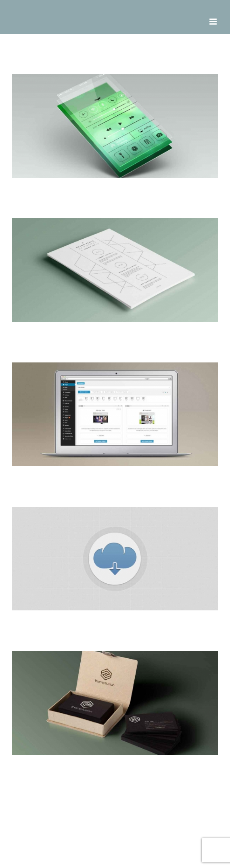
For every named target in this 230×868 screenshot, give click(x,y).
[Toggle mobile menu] (214, 22)
